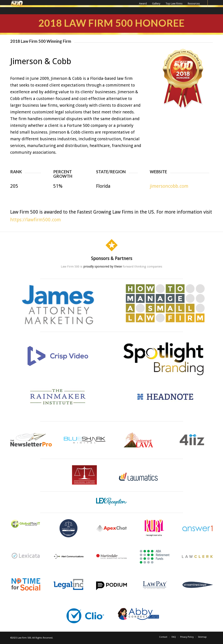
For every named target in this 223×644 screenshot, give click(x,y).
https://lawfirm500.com (36, 220)
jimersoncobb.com (169, 186)
